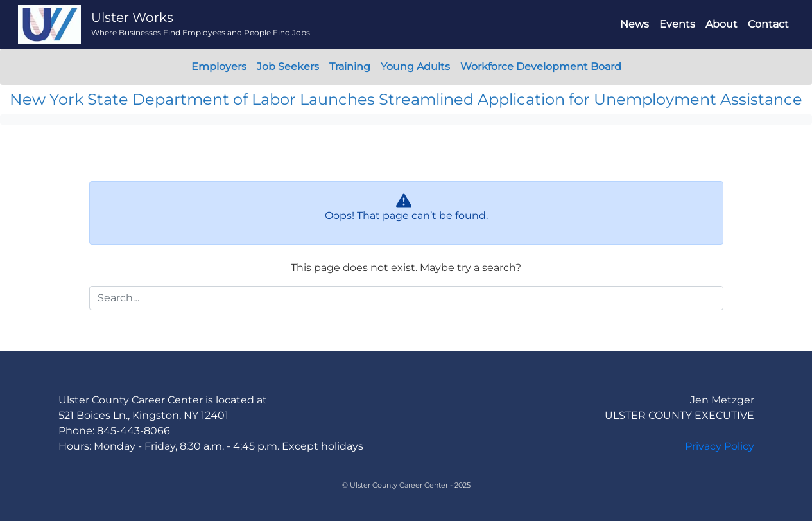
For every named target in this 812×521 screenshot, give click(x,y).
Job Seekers (288, 66)
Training (350, 66)
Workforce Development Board (541, 66)
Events (677, 24)
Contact (768, 24)
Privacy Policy (720, 446)
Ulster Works (132, 17)
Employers (219, 66)
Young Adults (415, 66)
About (721, 24)
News (635, 24)
